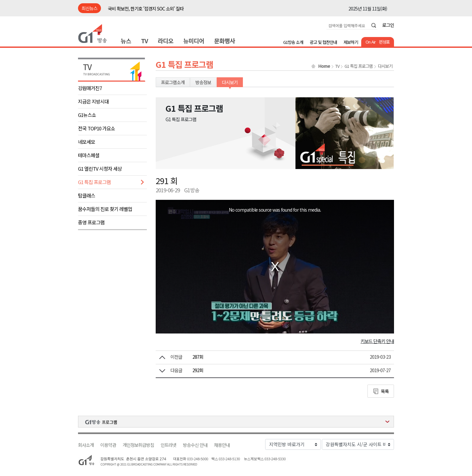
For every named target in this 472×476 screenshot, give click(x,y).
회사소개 (86, 445)
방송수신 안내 (195, 445)
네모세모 (87, 142)
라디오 (166, 41)
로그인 (388, 25)
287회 (198, 357)
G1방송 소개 (293, 42)
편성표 (384, 42)
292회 (198, 370)
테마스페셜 (89, 155)
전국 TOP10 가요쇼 (97, 128)
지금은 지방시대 (93, 101)
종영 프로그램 (91, 222)
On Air (371, 42)
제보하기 (351, 42)
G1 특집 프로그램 (94, 182)
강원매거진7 (90, 88)
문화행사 (225, 41)
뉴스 (126, 41)
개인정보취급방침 (138, 445)
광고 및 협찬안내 (323, 42)
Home (324, 66)
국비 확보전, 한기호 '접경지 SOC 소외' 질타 (146, 9)
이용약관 (108, 445)
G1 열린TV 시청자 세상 (100, 169)
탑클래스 (87, 195)
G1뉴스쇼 (87, 115)
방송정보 (203, 82)
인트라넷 (168, 445)
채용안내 (222, 445)
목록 (385, 391)
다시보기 (385, 66)
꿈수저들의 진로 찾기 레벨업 (105, 209)
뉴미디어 (194, 41)
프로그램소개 (173, 82)
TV (144, 41)
